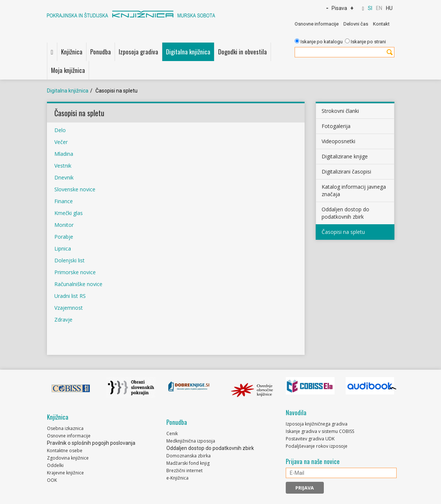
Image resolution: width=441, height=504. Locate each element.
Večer (61, 142)
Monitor (64, 225)
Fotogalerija (336, 126)
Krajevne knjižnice (65, 473)
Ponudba (101, 52)
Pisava (339, 8)
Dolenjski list (69, 260)
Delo (60, 130)
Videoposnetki (338, 141)
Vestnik (64, 166)
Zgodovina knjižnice (68, 458)
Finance (64, 201)
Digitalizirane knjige (345, 156)
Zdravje (63, 320)
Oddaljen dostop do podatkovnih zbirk (345, 213)
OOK (52, 480)
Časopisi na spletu (343, 232)
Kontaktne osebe (65, 451)
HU (389, 8)
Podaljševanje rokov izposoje (317, 446)
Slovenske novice (75, 189)
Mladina (64, 154)
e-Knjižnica (177, 478)
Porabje (65, 237)
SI (370, 8)
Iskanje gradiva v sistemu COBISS (320, 431)
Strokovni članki (340, 111)
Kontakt (381, 24)
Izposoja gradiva (138, 52)
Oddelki (55, 465)
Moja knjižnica (68, 70)
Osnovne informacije (317, 24)
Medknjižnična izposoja (191, 441)
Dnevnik (64, 177)
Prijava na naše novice (313, 461)
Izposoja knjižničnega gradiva (317, 424)
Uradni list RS (70, 296)
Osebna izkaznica (65, 428)
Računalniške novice (78, 284)
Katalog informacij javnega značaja (354, 190)
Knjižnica (72, 52)
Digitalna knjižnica (188, 52)
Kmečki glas (69, 213)
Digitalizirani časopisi (346, 172)
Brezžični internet (184, 471)
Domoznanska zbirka (189, 456)
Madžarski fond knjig (188, 463)
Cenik (172, 434)
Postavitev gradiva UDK (310, 439)
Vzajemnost (69, 308)
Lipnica (63, 248)
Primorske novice (75, 272)
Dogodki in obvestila (242, 52)
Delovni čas (356, 24)
